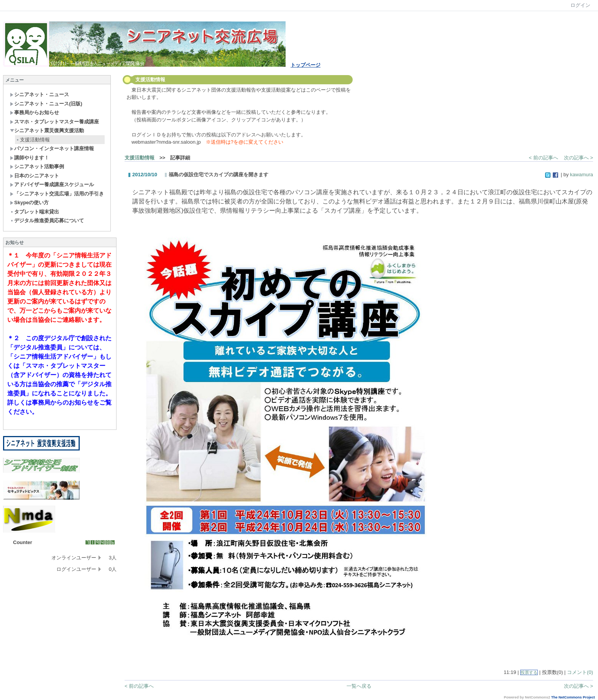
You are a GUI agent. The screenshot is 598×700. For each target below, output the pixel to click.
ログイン (580, 5)
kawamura (582, 175)
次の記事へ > (578, 158)
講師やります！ (30, 158)
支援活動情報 (33, 140)
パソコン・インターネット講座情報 (52, 148)
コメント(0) (580, 672)
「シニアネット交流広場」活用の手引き (57, 194)
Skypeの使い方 (29, 202)
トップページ (306, 65)
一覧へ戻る (359, 686)
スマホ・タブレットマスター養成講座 (54, 122)
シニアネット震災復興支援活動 (47, 130)
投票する (529, 672)
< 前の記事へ (544, 158)
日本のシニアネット (34, 176)
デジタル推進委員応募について (47, 220)
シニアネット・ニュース (39, 94)
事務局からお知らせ (34, 112)
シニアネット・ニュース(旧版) (46, 104)
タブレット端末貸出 (34, 212)
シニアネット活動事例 (37, 166)
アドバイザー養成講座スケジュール (52, 184)
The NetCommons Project (573, 697)
